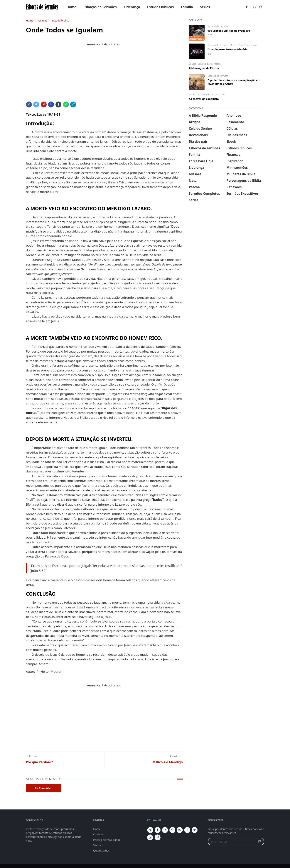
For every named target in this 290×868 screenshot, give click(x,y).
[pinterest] (172, 830)
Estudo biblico (205, 64)
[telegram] (150, 830)
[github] (158, 837)
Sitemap (98, 845)
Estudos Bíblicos (206, 95)
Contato (98, 834)
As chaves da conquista (204, 99)
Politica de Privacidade (107, 840)
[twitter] (195, 830)
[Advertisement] (104, 76)
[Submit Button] (260, 842)
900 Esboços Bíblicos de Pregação (229, 31)
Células (193, 64)
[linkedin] (165, 830)
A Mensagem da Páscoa (204, 68)
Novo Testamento (248, 45)
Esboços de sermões (218, 26)
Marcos (234, 45)
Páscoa (217, 64)
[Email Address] (232, 842)
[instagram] (150, 837)
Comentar (43, 788)
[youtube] (180, 830)
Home (97, 829)
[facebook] (247, 7)
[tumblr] (158, 830)
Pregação (220, 95)
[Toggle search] (261, 7)
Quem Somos (101, 850)
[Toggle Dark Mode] (254, 7)
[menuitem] (71, 7)
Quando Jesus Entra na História (227, 49)
